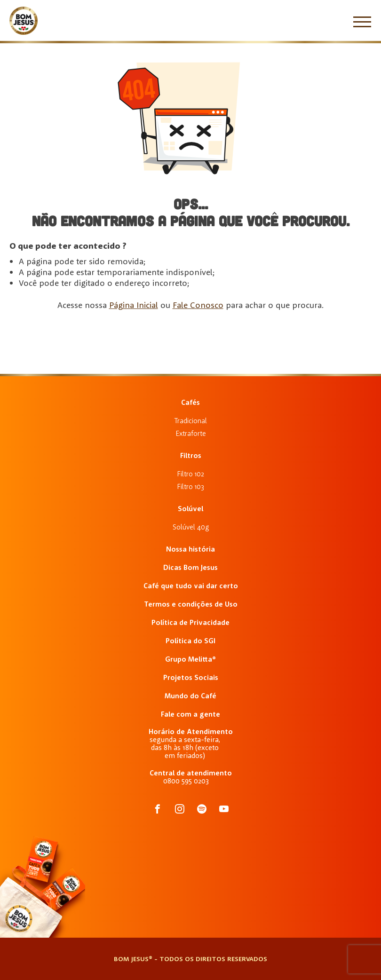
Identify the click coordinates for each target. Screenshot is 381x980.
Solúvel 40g (191, 527)
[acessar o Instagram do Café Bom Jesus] (180, 810)
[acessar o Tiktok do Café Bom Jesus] (224, 810)
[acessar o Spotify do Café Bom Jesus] (202, 810)
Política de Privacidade (190, 622)
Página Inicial (134, 305)
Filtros (191, 455)
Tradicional (190, 421)
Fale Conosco (198, 305)
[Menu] (362, 22)
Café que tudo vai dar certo (191, 586)
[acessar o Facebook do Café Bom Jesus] (158, 810)
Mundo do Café (190, 696)
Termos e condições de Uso (191, 604)
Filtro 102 (190, 474)
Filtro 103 (190, 486)
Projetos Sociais (191, 677)
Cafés (190, 402)
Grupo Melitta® (190, 659)
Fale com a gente (190, 714)
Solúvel (190, 509)
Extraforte (191, 433)
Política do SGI (190, 641)
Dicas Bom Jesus (190, 567)
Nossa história (190, 549)
